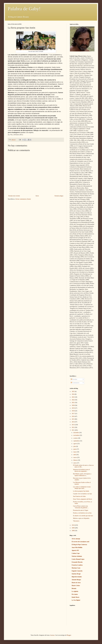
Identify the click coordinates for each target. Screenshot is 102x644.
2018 (73, 411)
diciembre (76, 433)
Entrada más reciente (14, 196)
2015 (73, 419)
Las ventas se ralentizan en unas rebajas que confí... (82, 488)
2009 (73, 528)
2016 (73, 416)
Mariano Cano (76, 568)
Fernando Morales (77, 562)
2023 (73, 397)
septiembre (77, 441)
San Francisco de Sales (79, 496)
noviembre (76, 435)
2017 (73, 414)
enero (75, 463)
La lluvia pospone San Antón (81, 491)
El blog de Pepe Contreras (79, 545)
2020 (73, 405)
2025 (73, 392)
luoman (52, 635)
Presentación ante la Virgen (81, 510)
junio (75, 449)
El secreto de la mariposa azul (80, 542)
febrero (76, 460)
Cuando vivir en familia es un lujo (82, 494)
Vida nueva (76, 521)
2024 (73, 394)
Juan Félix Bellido (77, 547)
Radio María (75, 597)
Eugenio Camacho (77, 571)
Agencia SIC (75, 550)
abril (75, 455)
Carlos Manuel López (78, 559)
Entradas (74, 379)
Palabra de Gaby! (24, 9)
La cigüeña (75, 591)
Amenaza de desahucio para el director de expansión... (81, 470)
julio (75, 446)
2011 (73, 430)
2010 (73, 525)
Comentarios (75, 383)
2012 (73, 427)
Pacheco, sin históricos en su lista (82, 513)
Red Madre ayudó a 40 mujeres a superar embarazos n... (82, 475)
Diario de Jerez (76, 583)
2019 (73, 408)
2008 (73, 531)
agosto (75, 444)
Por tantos (75, 594)
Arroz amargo (76, 539)
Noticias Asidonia (77, 556)
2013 (73, 425)
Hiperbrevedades (77, 577)
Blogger (69, 635)
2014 (73, 422)
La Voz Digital (76, 600)
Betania (74, 588)
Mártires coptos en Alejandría (81, 518)
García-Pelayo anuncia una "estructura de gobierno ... (81, 507)
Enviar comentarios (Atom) (23, 199)
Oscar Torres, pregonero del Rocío (83, 499)
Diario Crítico (76, 586)
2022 (73, 400)
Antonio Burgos (76, 580)
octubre (76, 438)
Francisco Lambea (77, 565)
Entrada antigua (59, 196)
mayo (75, 452)
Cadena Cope (76, 553)
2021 (73, 403)
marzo (75, 457)
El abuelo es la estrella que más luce (83, 516)
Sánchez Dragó (76, 574)
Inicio (37, 196)
